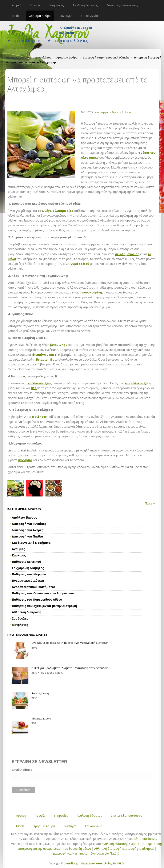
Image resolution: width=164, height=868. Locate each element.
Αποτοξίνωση (40, 693)
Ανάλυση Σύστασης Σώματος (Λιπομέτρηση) (132, 844)
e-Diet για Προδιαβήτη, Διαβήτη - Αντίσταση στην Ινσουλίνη (70, 668)
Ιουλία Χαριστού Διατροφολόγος (29, 57)
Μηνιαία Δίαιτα (41, 718)
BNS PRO (118, 863)
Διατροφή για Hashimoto (70, 853)
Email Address (22, 770)
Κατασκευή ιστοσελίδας (97, 863)
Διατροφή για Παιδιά (105, 853)
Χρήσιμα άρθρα (67, 57)
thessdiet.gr (71, 863)
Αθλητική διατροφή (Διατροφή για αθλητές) (124, 849)
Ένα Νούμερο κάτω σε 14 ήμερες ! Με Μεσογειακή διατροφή (70, 643)
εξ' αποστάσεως (145, 839)
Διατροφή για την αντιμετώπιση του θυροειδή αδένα (55, 849)
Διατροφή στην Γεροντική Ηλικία (106, 57)
